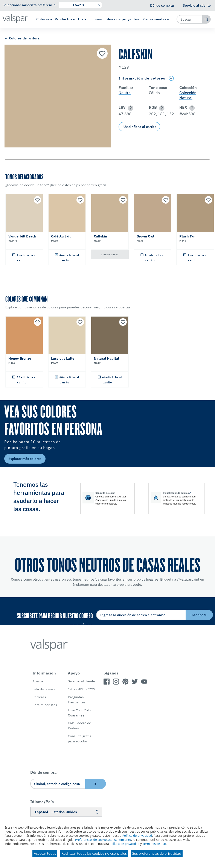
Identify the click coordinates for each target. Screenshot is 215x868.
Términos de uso (154, 844)
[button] (130, 108)
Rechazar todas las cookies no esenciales (94, 853)
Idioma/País (42, 802)
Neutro (125, 93)
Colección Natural (188, 95)
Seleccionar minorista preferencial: (30, 5)
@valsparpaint (188, 579)
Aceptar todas (45, 853)
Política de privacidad (137, 836)
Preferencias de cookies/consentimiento (103, 840)
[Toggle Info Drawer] (171, 78)
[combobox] (190, 19)
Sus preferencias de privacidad (157, 853)
